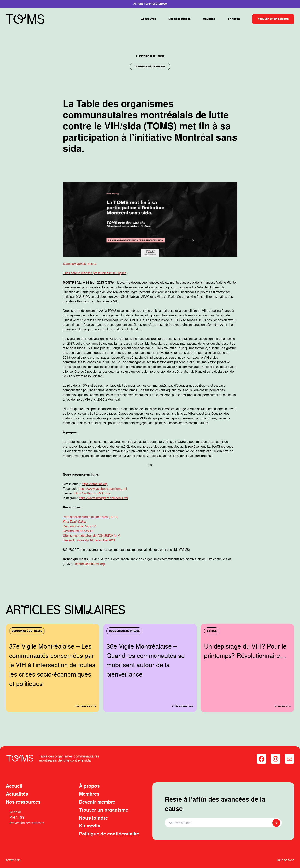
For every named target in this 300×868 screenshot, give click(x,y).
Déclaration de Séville (78, 531)
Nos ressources (179, 19)
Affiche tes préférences (150, 4)
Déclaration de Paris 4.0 (80, 526)
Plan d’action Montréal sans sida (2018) (90, 517)
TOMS (161, 56)
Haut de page (286, 860)
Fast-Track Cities (74, 522)
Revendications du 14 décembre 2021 (89, 540)
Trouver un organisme (273, 19)
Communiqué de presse (150, 67)
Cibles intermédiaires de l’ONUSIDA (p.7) (91, 536)
